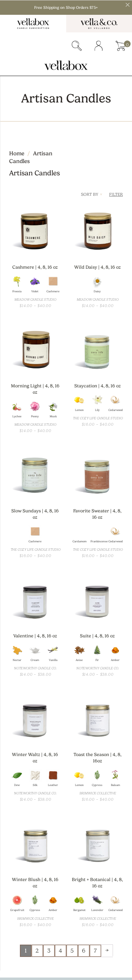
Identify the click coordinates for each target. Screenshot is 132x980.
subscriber (33, 46)
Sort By (92, 194)
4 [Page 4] (60, 951)
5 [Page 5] (72, 951)
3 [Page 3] (49, 951)
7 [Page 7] (95, 951)
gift (55, 46)
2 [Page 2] (37, 951)
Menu (11, 46)
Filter (116, 194)
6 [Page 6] (84, 951)
